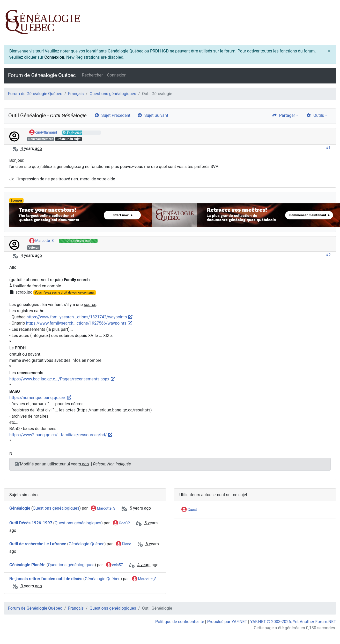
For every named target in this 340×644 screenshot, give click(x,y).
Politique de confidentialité (180, 622)
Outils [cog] (315, 115)
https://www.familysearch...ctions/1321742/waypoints (80, 317)
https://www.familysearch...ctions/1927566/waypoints (79, 323)
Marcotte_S (41, 241)
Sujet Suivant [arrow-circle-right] (153, 115)
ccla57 (114, 565)
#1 (328, 148)
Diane (124, 544)
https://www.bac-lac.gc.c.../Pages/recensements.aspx (62, 379)
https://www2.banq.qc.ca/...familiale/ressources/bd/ (61, 435)
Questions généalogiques (113, 94)
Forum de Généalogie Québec (42, 75)
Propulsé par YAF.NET (227, 622)
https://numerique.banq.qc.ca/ (40, 398)
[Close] (329, 51)
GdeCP (121, 523)
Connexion (54, 57)
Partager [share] (283, 115)
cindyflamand (43, 133)
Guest (189, 510)
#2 (328, 255)
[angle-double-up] (326, 628)
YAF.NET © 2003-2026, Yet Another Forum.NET (293, 622)
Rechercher (92, 75)
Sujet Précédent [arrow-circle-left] (112, 115)
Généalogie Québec (86, 544)
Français (76, 94)
